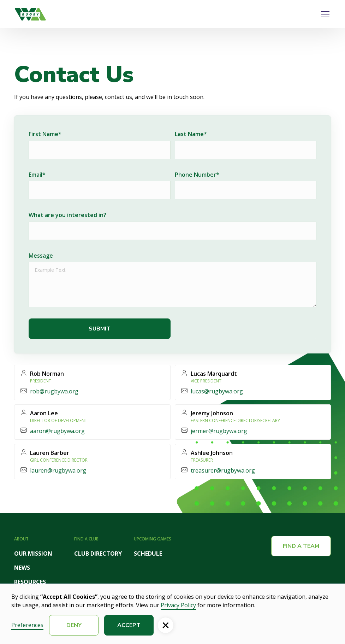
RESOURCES (30, 582)
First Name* (45, 134)
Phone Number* (197, 175)
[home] (30, 14)
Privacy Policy (178, 605)
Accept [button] (129, 625)
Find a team (301, 546)
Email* (37, 175)
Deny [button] (74, 625)
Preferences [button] (27, 625)
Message (41, 256)
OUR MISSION (33, 554)
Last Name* (191, 134)
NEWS (22, 568)
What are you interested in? (67, 215)
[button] (324, 14)
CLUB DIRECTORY (98, 554)
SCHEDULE (148, 554)
